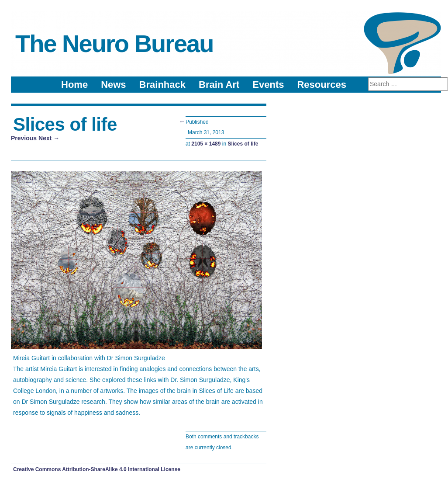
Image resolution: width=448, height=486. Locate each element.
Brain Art (219, 85)
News (113, 85)
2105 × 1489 (206, 144)
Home (74, 85)
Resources (322, 85)
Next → (49, 138)
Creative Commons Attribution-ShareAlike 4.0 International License (97, 469)
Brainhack (162, 85)
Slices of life (243, 144)
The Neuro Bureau (114, 43)
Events (268, 85)
